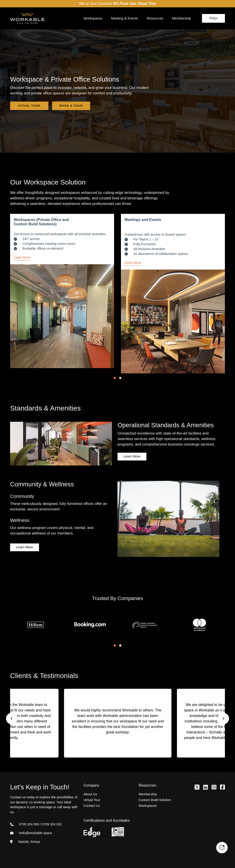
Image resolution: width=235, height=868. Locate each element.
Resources (155, 18)
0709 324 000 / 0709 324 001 (36, 824)
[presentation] (12, 719)
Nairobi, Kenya (25, 842)
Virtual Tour (92, 800)
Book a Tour (71, 106)
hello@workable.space (31, 833)
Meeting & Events (125, 18)
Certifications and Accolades (107, 820)
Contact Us (92, 806)
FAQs (213, 18)
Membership (181, 18)
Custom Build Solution (155, 800)
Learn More (22, 257)
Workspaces (93, 18)
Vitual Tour (29, 106)
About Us (90, 794)
